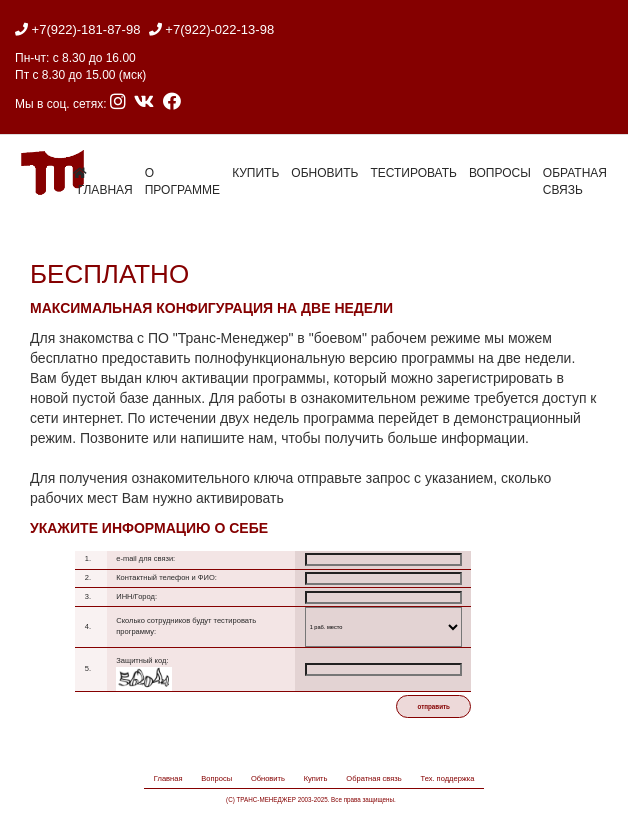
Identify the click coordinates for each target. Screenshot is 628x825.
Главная (168, 778)
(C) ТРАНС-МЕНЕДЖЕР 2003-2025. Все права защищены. (311, 799)
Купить (255, 173)
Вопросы (500, 173)
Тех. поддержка (447, 778)
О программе (182, 181)
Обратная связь (575, 181)
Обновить (324, 173)
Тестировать (413, 173)
